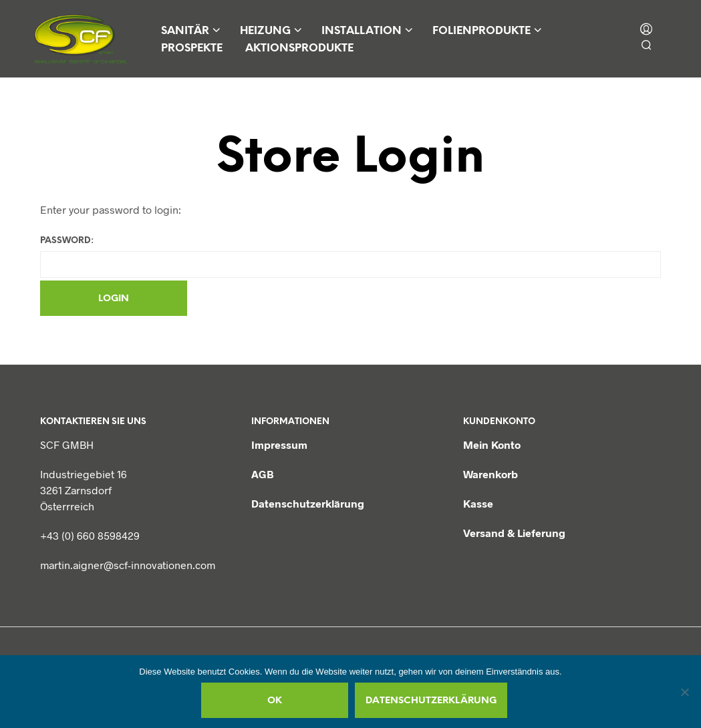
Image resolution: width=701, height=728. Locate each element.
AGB (263, 474)
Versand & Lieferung (514, 533)
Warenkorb (490, 474)
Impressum (279, 444)
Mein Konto (492, 444)
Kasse (478, 503)
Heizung (265, 31)
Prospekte (192, 48)
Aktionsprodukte (299, 48)
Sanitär (185, 31)
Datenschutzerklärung (308, 503)
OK (275, 701)
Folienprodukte (481, 31)
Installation (362, 31)
